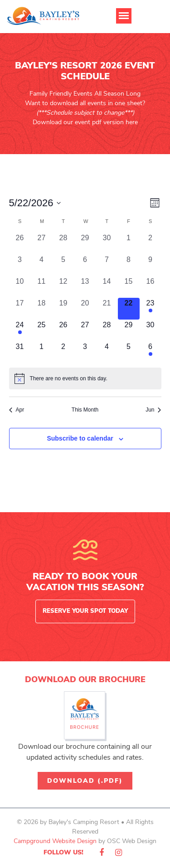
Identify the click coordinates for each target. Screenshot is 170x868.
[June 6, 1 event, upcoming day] (151, 352)
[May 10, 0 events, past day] (20, 287)
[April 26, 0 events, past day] (20, 243)
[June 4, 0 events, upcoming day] (107, 352)
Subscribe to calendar (80, 438)
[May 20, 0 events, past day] (85, 309)
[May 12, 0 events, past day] (63, 287)
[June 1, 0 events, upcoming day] (42, 352)
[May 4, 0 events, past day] (42, 265)
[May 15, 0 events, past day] (129, 287)
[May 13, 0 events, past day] (85, 287)
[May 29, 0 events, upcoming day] (129, 330)
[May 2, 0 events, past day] (151, 243)
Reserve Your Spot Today (85, 611)
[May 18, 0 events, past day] (42, 309)
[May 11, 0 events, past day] (42, 287)
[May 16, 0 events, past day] (151, 287)
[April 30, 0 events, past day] (107, 243)
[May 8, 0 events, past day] (129, 265)
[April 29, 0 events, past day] (85, 243)
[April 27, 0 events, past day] (42, 243)
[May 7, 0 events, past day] (107, 265)
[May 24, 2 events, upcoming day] (20, 330)
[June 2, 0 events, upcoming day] (63, 352)
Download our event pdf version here (85, 122)
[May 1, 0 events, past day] (129, 243)
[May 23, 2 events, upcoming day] (151, 309)
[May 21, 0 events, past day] (107, 309)
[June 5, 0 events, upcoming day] (129, 352)
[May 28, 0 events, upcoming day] (107, 330)
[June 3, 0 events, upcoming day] (85, 352)
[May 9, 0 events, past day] (151, 265)
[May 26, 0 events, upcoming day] (63, 330)
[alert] (85, 378)
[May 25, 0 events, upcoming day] (42, 330)
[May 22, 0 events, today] (129, 309)
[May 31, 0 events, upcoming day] (20, 352)
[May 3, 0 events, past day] (20, 265)
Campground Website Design (55, 841)
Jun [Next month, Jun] (153, 410)
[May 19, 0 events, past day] (63, 309)
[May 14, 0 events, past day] (107, 287)
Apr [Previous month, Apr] (17, 410)
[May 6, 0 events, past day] (85, 265)
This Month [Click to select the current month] (85, 410)
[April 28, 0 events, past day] (63, 243)
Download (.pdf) (85, 781)
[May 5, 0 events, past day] (63, 265)
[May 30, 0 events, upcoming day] (151, 330)
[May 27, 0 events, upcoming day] (85, 330)
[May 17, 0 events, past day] (20, 309)
